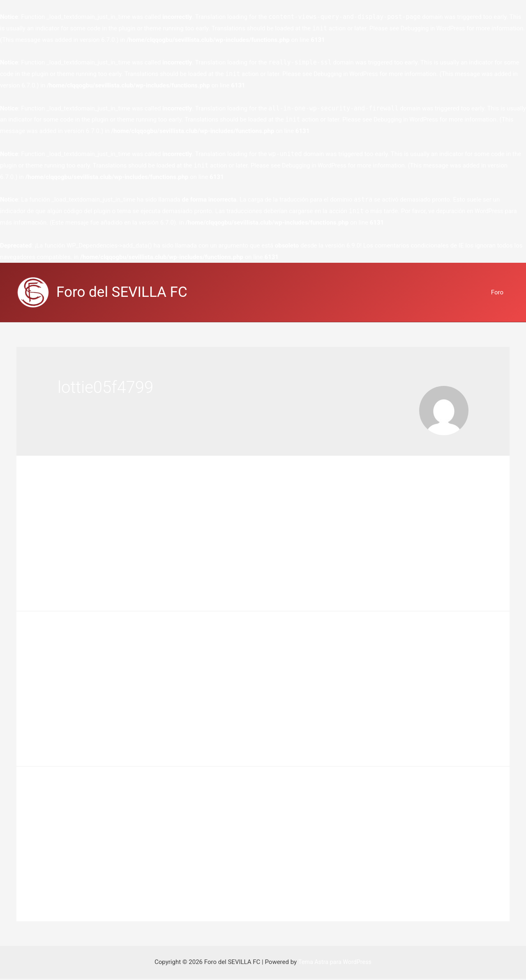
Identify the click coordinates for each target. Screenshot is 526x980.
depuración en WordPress (471, 211)
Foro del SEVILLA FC (122, 292)
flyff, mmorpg (135, 512)
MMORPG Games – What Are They (152, 809)
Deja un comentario (84, 512)
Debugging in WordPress (434, 28)
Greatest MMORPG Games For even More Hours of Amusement (231, 653)
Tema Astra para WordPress (335, 963)
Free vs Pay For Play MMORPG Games (162, 497)
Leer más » (73, 572)
